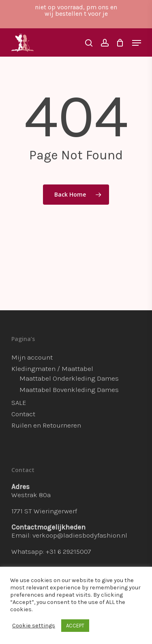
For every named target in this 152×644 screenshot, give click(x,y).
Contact (23, 414)
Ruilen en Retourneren (46, 425)
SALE (19, 402)
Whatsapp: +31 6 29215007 (51, 551)
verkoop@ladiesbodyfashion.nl (80, 535)
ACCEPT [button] (75, 626)
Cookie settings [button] (34, 626)
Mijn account (32, 357)
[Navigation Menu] (137, 43)
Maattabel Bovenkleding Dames (69, 390)
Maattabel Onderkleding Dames (69, 378)
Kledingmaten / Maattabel (52, 369)
